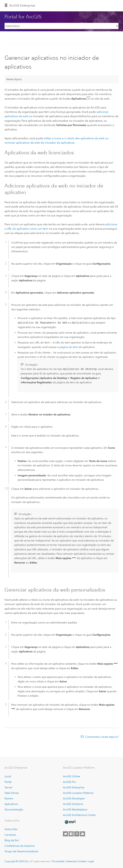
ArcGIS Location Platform (78, 793)
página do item (69, 347)
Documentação (14, 810)
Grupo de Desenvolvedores (21, 851)
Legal (91, 861)
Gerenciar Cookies (76, 861)
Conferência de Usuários (20, 846)
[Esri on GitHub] (77, 834)
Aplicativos (11, 804)
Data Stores (12, 793)
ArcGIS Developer (74, 798)
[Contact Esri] (83, 834)
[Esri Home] (70, 822)
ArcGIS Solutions (73, 804)
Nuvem (9, 798)
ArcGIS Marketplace (75, 810)
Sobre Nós (11, 829)
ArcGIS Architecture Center (79, 815)
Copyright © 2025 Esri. (17, 861)
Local (8, 776)
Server (8, 787)
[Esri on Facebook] (71, 834)
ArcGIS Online (72, 776)
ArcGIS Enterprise (22, 5)
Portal (8, 782)
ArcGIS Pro (69, 782)
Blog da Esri (12, 840)
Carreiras (10, 835)
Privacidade (58, 861)
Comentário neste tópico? (102, 737)
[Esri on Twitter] (65, 834)
